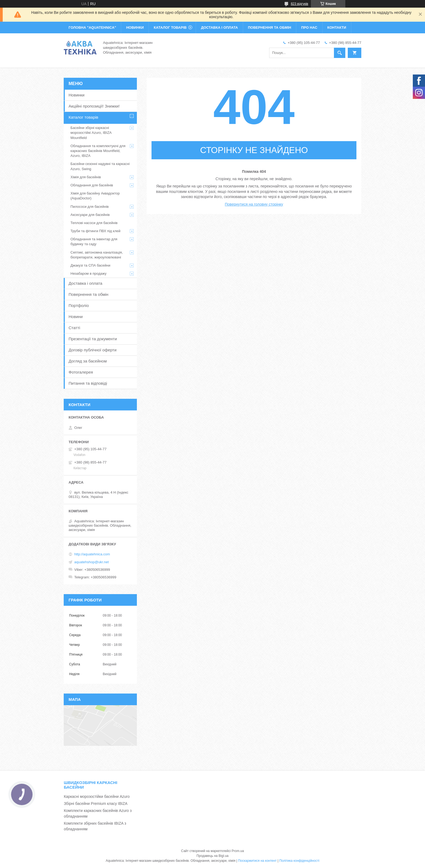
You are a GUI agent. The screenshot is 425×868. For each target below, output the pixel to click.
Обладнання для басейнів (92, 185)
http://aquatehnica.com (92, 554)
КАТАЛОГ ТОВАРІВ (170, 27)
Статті (74, 328)
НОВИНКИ (135, 27)
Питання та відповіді (88, 383)
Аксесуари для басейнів (90, 215)
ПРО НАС (309, 27)
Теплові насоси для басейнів (94, 223)
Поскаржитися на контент (257, 861)
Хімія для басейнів (86, 177)
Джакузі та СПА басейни (90, 265)
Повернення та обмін (88, 294)
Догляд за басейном (88, 361)
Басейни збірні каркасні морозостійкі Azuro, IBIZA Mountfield (91, 133)
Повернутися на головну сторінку (254, 204)
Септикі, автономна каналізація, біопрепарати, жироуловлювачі (97, 255)
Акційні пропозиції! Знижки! (94, 106)
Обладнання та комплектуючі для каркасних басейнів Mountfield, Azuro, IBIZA (98, 151)
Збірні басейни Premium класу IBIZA (96, 804)
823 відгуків (300, 4)
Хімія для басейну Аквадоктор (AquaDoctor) (95, 196)
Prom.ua (238, 851)
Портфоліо (79, 305)
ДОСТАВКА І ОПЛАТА (219, 27)
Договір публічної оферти (93, 350)
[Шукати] (340, 53)
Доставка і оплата (85, 283)
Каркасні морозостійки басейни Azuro (97, 796)
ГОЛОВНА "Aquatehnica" (92, 27)
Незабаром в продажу (88, 273)
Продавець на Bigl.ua (212, 856)
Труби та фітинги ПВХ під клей (95, 231)
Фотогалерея (81, 372)
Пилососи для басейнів (90, 207)
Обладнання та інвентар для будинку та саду (94, 242)
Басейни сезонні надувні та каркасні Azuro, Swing (100, 166)
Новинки (77, 95)
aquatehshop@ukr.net (91, 562)
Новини (76, 317)
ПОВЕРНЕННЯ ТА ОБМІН (270, 27)
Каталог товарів (83, 117)
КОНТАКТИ (337, 27)
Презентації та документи (93, 339)
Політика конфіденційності (299, 861)
